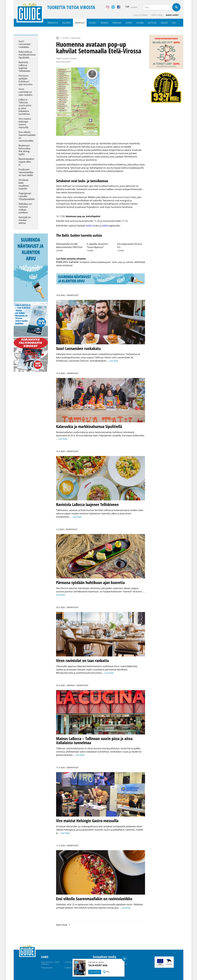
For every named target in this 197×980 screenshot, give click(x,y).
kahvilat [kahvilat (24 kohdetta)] (74, 262)
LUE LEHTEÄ (95, 972)
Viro (174, 23)
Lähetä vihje (157, 15)
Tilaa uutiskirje (141, 15)
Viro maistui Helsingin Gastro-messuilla (25, 123)
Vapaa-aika (117, 23)
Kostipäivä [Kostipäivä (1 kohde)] (84, 262)
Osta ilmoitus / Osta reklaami (50, 963)
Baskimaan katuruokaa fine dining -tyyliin (25, 150)
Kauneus (105, 23)
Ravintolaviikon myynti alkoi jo (26, 162)
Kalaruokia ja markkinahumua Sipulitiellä (27, 55)
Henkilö (164, 23)
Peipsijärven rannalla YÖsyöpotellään (27, 196)
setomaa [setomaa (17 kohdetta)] (140, 262)
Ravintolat (80, 23)
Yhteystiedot (47, 968)
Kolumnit (67, 23)
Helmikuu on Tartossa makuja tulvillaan (25, 208)
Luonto (129, 23)
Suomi (134, 7)
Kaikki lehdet (172, 15)
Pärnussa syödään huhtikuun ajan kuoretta (26, 80)
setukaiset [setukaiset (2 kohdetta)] (67, 265)
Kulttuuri (152, 23)
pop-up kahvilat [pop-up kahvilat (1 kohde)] (126, 262)
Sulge (125, 959)
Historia (140, 23)
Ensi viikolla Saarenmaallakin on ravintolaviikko (27, 136)
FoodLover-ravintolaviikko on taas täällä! (26, 172)
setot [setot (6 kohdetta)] (59, 265)
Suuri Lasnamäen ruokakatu (25, 44)
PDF (108, 972)
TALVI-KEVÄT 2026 (98, 965)
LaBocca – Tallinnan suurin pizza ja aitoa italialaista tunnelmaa (25, 107)
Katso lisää (62, 925)
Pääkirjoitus (53, 23)
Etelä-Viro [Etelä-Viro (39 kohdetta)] (62, 262)
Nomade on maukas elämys (25, 220)
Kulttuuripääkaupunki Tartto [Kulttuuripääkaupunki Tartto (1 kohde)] (104, 262)
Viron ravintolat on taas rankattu (26, 92)
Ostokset (93, 23)
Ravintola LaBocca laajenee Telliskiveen (24, 67)
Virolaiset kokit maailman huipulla (24, 184)
